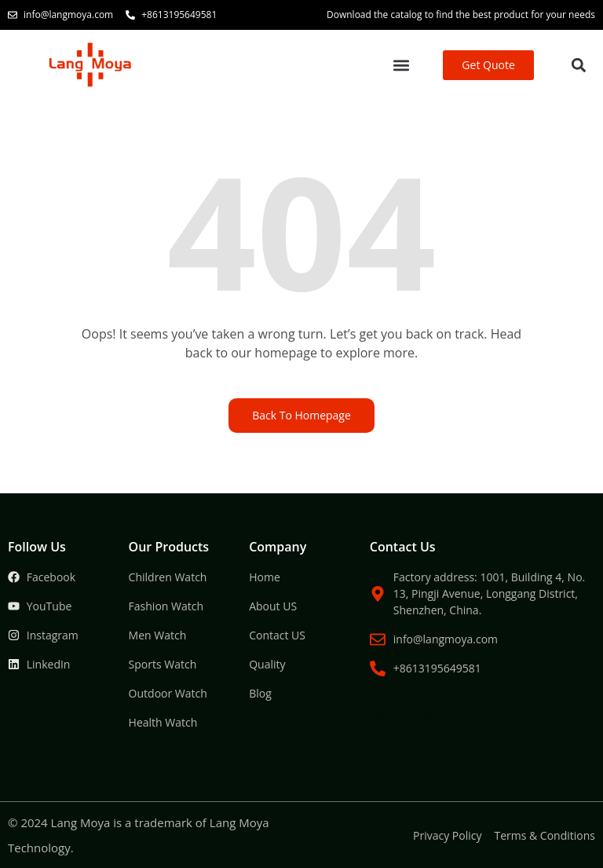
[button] (402, 66)
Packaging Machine (330, 649)
